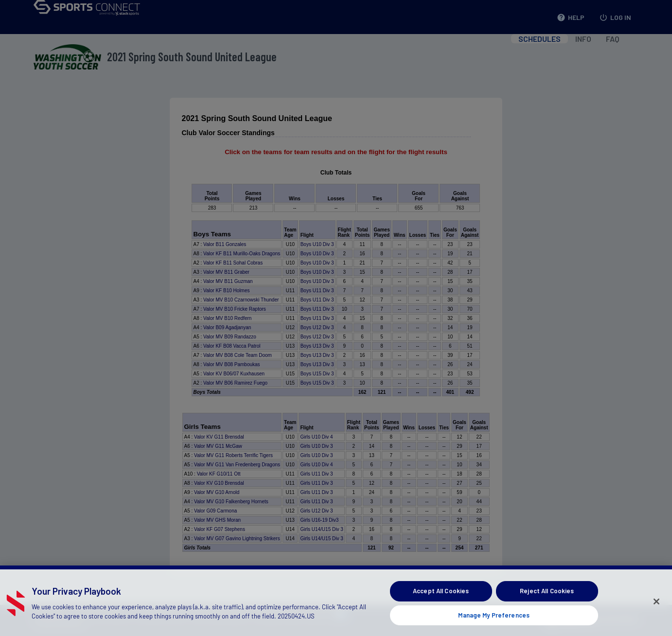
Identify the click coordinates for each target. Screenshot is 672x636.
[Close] (656, 614)
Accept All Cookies (441, 603)
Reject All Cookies (547, 603)
